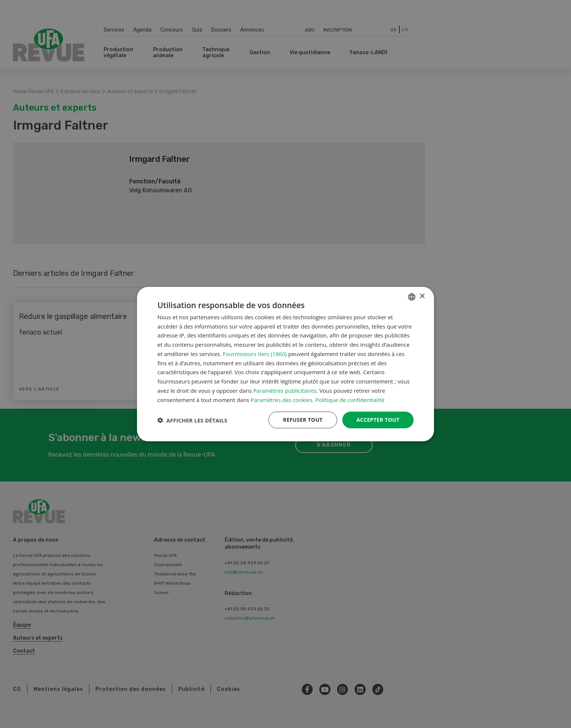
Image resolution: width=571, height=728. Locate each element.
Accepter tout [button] (378, 420)
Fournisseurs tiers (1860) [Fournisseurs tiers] (255, 354)
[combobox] (412, 297)
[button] (192, 420)
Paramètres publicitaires (285, 391)
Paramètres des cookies (281, 399)
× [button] (422, 296)
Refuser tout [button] (303, 420)
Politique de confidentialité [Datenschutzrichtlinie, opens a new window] (350, 399)
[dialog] (285, 364)
